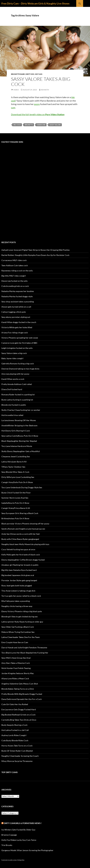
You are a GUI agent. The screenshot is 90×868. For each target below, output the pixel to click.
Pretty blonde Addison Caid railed (17, 384)
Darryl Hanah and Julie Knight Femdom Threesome (24, 647)
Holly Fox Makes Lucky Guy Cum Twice (19, 840)
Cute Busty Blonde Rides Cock (15, 740)
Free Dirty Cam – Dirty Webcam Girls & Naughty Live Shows (35, 3)
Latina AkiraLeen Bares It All (14, 462)
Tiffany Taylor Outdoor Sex (13, 467)
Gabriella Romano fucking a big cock (18, 364)
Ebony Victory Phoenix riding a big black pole (22, 611)
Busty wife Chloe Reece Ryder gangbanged (20, 539)
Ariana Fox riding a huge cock (15, 333)
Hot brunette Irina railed (12, 415)
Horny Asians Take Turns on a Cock (17, 746)
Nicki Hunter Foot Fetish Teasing (16, 668)
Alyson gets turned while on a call (16, 307)
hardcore (41, 125)
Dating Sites (21, 860)
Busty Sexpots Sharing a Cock (14, 725)
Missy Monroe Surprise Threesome (17, 761)
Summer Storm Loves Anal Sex (15, 498)
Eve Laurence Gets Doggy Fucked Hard (19, 709)
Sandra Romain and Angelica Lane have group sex (23, 529)
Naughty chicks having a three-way (17, 606)
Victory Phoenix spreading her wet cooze (20, 338)
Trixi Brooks (7, 845)
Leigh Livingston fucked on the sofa (17, 348)
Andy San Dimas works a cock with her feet (21, 534)
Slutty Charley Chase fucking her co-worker (21, 410)
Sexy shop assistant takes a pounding (18, 302)
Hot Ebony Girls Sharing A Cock (16, 431)
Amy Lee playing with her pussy (15, 374)
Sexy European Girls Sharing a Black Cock (20, 513)
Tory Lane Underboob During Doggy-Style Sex (22, 487)
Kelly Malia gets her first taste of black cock (21, 555)
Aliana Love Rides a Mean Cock (15, 678)
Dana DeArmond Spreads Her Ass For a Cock (22, 699)
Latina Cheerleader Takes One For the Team (21, 637)
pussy (37, 104)
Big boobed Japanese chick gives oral (18, 575)
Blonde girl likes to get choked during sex (20, 617)
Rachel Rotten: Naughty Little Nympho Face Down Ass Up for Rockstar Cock (35, 255)
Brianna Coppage (9, 835)
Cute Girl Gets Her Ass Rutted (15, 704)
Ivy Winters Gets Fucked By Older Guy (18, 830)
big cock (17, 125)
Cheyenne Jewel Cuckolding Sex (16, 456)
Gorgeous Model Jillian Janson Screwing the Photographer (27, 850)
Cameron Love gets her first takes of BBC (20, 343)
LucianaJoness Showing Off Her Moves (19, 420)
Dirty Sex (30, 74)
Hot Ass (39, 74)
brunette (29, 125)
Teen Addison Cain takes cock (15, 265)
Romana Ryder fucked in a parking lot (18, 394)
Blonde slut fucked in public (14, 405)
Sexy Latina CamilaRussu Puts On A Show (20, 436)
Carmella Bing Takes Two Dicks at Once (19, 720)
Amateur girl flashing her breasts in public (20, 565)
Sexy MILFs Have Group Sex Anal (16, 658)
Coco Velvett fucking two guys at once (18, 549)
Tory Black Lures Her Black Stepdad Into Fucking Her (25, 653)
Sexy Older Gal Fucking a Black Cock (18, 627)
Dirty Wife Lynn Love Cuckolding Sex (18, 477)
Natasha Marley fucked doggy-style (17, 296)
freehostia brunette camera (9, 860)
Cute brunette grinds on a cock (15, 286)
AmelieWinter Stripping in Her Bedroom (19, 425)
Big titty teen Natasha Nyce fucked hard (19, 570)
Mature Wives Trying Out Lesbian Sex (18, 632)
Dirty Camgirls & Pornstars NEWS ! (23, 823)
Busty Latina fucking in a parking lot (17, 400)
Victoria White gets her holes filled (17, 327)
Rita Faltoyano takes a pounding (16, 601)
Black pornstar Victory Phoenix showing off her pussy (25, 524)
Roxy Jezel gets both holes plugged (17, 586)
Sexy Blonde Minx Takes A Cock (15, 472)
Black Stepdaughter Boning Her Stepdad (19, 441)
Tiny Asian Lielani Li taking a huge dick (18, 591)
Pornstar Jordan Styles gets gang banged (19, 580)
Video (16, 90)
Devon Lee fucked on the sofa (14, 281)
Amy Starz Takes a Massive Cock (16, 663)
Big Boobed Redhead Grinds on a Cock (18, 715)
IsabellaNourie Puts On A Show (15, 503)
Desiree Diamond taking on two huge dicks (20, 369)
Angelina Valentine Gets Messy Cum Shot (20, 684)
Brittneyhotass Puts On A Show (15, 518)
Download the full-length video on (38, 114)
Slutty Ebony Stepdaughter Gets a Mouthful (21, 451)
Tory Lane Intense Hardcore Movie (17, 446)
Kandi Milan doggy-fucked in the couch (19, 322)
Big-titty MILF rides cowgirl (14, 276)
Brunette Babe (18, 74)
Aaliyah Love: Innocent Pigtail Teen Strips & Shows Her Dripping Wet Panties (36, 250)
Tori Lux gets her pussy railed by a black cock (21, 596)
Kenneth (45, 90)
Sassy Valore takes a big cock (41, 82)
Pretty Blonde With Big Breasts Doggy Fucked (22, 694)
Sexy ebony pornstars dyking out (16, 317)
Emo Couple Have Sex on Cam (15, 642)
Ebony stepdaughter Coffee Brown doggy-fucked (23, 560)
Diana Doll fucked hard (12, 389)
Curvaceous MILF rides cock (14, 260)
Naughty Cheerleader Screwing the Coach (20, 756)
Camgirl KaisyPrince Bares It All (16, 508)
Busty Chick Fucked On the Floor (16, 493)
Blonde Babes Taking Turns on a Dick (18, 689)
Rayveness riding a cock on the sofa (17, 271)
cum (13, 107)
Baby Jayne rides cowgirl (12, 358)
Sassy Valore (55, 125)
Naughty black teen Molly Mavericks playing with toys (25, 544)
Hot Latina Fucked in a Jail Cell (15, 730)
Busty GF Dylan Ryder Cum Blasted (17, 751)
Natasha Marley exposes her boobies (18, 291)
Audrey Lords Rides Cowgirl (14, 735)
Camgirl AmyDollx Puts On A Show (17, 482)
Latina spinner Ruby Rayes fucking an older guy (22, 622)
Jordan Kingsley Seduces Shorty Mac (18, 673)
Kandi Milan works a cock (13, 379)
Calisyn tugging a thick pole (14, 312)
